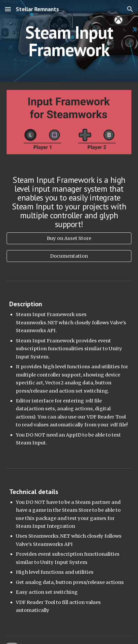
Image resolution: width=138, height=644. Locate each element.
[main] (69, 41)
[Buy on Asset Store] (69, 238)
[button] (8, 9)
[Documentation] (69, 256)
